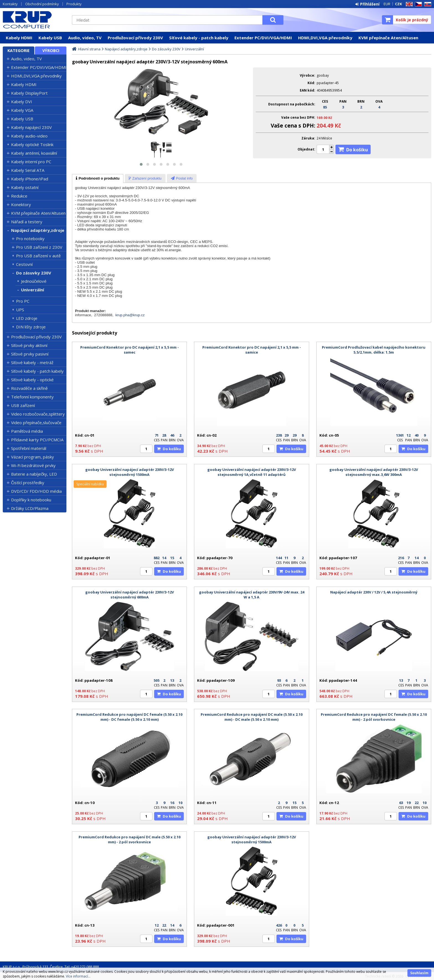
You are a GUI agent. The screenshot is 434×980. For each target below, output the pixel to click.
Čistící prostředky (28, 483)
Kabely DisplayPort (29, 93)
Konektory (21, 204)
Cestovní (24, 264)
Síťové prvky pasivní (30, 354)
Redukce (19, 196)
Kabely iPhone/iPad (30, 179)
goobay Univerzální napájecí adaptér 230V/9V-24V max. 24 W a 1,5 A (252, 595)
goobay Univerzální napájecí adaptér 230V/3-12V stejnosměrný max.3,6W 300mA (374, 472)
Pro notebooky (30, 238)
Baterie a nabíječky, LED (34, 474)
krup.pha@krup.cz (130, 315)
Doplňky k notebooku (31, 500)
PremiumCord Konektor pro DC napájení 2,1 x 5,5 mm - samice (252, 350)
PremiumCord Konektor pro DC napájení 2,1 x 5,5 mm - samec (130, 350)
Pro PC (23, 301)
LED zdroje (27, 318)
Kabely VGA (22, 110)
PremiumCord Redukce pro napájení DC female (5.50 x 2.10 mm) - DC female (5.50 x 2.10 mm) (129, 717)
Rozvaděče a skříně (29, 388)
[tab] (98, 178)
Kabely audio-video (29, 136)
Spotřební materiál (29, 448)
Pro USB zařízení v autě (38, 256)
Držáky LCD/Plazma (30, 508)
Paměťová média (27, 431)
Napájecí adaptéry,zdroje (38, 230)
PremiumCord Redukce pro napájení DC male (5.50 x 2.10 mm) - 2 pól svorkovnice (130, 839)
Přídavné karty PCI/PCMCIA (37, 440)
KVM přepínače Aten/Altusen (388, 38)
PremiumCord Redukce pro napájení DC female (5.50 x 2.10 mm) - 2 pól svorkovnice (374, 717)
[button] (141, 164)
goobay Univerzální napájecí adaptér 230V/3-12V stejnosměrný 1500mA (130, 472)
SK (427, 4)
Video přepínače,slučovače (36, 422)
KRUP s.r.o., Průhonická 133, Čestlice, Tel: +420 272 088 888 (51, 967)
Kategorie (19, 50)
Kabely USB (50, 38)
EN (408, 4)
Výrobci (51, 50)
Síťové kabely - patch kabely (199, 38)
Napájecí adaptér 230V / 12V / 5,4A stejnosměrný (374, 592)
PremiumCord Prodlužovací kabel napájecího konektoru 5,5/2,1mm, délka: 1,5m (374, 350)
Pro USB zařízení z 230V (39, 247)
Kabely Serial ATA (28, 170)
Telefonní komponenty (32, 397)
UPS (20, 310)
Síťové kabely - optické (32, 380)
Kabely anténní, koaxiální (34, 153)
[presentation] (98, 178)
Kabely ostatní (25, 187)
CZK (398, 4)
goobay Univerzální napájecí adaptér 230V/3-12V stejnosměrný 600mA (130, 595)
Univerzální (33, 290)
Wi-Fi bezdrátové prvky (33, 465)
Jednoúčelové (34, 281)
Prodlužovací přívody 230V (135, 38)
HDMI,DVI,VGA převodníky (325, 38)
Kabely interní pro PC (31, 162)
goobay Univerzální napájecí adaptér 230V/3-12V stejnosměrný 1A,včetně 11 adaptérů (252, 472)
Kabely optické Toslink (32, 144)
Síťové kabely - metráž (32, 362)
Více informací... (78, 976)
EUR (387, 4)
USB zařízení (23, 405)
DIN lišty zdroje (31, 327)
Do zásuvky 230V (34, 273)
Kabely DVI (22, 102)
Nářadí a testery (27, 222)
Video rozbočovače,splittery (38, 414)
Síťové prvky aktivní (29, 345)
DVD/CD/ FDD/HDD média (36, 491)
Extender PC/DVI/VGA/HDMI (263, 38)
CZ (417, 4)
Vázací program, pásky (33, 457)
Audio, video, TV (85, 38)
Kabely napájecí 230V (31, 127)
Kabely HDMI (19, 38)
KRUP (35, 20)
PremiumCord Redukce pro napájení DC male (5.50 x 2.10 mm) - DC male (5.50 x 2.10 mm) (252, 717)
